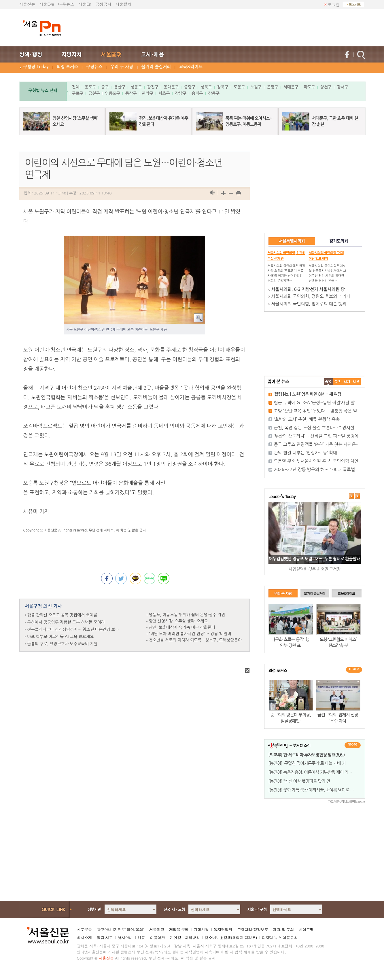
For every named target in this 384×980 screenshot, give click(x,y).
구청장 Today (36, 67)
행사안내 (125, 938)
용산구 (120, 87)
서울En (85, 4)
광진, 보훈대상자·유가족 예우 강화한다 (182, 627)
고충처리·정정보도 (253, 930)
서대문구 (291, 87)
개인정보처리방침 (185, 938)
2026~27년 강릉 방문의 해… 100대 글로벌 (315, 469)
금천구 (94, 93)
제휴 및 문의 (283, 930)
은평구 (272, 87)
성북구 (206, 87)
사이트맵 (306, 930)
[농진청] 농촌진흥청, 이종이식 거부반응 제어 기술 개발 (315, 772)
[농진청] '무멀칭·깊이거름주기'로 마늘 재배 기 (307, 763)
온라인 (128, 930)
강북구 (223, 87)
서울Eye (47, 4)
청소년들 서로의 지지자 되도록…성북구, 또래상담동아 (195, 640)
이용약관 (157, 938)
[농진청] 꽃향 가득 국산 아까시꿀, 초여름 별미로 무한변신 (317, 790)
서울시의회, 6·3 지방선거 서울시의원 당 (308, 289)
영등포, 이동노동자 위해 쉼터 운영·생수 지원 (187, 615)
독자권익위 (223, 930)
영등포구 (112, 93)
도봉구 (239, 87)
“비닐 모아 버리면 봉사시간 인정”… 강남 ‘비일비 (190, 634)
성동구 (136, 87)
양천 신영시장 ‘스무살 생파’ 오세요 (178, 621)
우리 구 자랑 (122, 67)
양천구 (326, 87)
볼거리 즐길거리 (156, 67)
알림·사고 (105, 938)
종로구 (90, 87)
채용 (141, 938)
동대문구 (171, 87)
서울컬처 (124, 4)
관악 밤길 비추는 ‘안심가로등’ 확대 (306, 453)
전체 (76, 87)
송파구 (197, 93)
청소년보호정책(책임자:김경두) (231, 938)
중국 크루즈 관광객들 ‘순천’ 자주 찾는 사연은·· (316, 444)
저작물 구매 (179, 930)
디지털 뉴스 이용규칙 (279, 938)
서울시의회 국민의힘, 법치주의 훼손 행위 (309, 304)
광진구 (153, 87)
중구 (105, 87)
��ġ (338, 382)
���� (328, 382)
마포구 (309, 87)
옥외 (139, 930)
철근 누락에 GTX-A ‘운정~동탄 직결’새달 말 (314, 403)
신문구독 (84, 930)
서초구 (164, 93)
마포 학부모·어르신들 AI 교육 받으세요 (61, 637)
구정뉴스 (94, 67)
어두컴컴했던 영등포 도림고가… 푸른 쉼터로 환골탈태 (314, 559)
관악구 (148, 93)
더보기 (353, 745)
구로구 (78, 93)
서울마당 (156, 930)
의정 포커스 (68, 67)
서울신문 (27, 4)
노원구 (256, 87)
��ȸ (356, 382)
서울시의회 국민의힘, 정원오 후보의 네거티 (311, 296)
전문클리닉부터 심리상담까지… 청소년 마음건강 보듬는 (75, 629)
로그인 (334, 5)
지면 (118, 930)
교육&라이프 (191, 67)
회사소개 (84, 938)
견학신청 (201, 930)
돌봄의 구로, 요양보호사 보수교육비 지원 (63, 644)
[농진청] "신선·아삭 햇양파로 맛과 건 (299, 781)
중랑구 (190, 87)
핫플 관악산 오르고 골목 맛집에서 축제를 (62, 615)
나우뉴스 (66, 4)
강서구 (342, 87)
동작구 (131, 93)
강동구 (214, 93)
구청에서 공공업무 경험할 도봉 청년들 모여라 (66, 622)
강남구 (181, 93)
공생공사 (103, 4)
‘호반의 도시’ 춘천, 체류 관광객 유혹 (307, 419)
